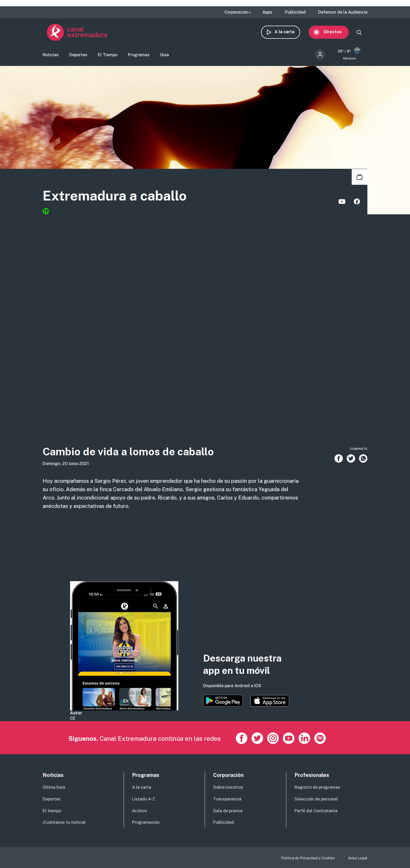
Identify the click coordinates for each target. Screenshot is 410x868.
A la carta (289, 33)
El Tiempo (108, 56)
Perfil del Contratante (316, 811)
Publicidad (295, 12)
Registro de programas (317, 787)
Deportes (78, 56)
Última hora (54, 787)
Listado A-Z (144, 799)
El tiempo (52, 811)
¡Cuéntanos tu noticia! (64, 822)
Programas (139, 56)
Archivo (139, 811)
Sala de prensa (228, 811)
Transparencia (227, 799)
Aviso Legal (358, 858)
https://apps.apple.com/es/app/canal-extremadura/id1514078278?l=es (270, 701)
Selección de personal (316, 799)
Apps (267, 12)
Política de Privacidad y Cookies (308, 858)
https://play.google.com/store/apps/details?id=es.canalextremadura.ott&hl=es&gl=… (223, 701)
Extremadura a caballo (126, 198)
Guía (164, 56)
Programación (146, 822)
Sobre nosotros (228, 787)
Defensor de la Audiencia (343, 12)
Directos (337, 33)
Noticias (51, 56)
